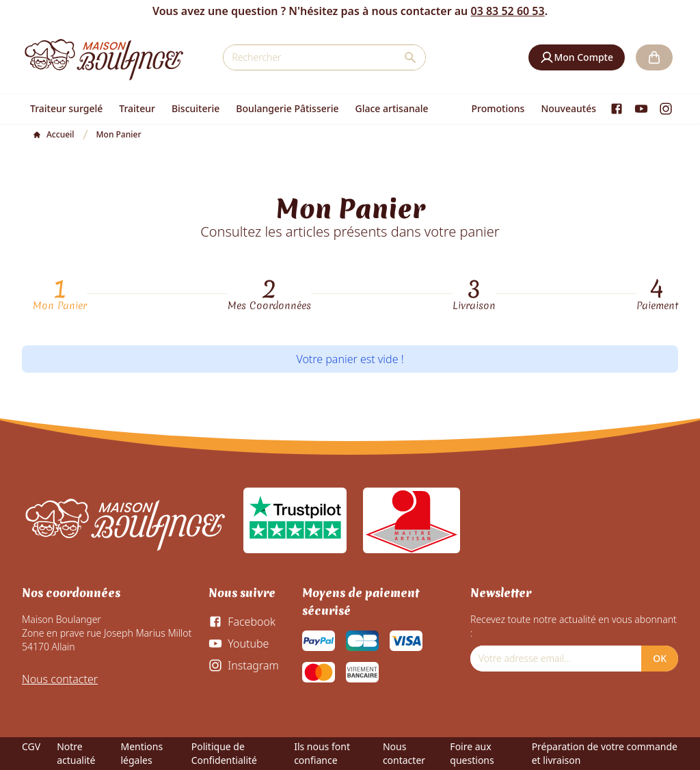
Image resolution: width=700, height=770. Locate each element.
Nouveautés (568, 108)
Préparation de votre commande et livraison (605, 753)
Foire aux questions (472, 753)
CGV (31, 746)
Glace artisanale (391, 108)
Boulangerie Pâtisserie (287, 108)
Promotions (498, 108)
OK (660, 658)
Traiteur (137, 108)
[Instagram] (666, 109)
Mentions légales (142, 753)
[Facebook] (617, 109)
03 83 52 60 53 (507, 11)
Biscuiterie (196, 108)
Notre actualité (76, 753)
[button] (577, 57)
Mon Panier (60, 306)
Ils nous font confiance (322, 753)
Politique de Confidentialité (224, 753)
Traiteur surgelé (66, 108)
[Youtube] (641, 109)
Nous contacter (60, 679)
